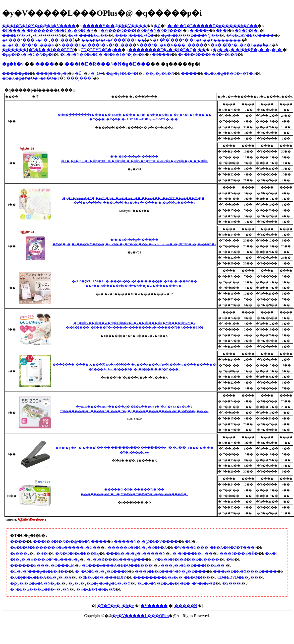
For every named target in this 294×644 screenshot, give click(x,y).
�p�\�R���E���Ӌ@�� (190, 35)
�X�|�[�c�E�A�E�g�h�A (241, 45)
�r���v (199, 31)
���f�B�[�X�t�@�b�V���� (39, 26)
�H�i (222, 31)
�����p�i (15, 73)
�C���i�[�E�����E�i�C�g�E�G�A (48, 31)
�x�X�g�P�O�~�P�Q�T (31, 78)
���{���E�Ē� (135, 35)
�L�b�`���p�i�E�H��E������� (197, 40)
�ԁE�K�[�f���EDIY (102, 577)
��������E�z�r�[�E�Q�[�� (167, 50)
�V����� (154, 606)
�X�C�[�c (247, 31)
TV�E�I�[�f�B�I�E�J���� (186, 559)
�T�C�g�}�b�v (116, 606)
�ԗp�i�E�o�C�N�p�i (28, 54)
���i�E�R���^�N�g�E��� (97, 45)
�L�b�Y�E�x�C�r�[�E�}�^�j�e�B (103, 54)
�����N (186, 606)
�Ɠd (230, 559)
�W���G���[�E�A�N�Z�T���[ (142, 31)
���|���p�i (52, 73)
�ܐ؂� (96, 73)
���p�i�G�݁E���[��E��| (114, 40)
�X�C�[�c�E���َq (77, 553)
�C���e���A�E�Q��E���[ (38, 40)
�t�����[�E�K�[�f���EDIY (38, 50)
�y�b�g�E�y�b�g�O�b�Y (99, 583)
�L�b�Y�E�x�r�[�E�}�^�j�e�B (176, 583)
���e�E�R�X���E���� (172, 45)
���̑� (189, 73)
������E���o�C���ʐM (42, 565)
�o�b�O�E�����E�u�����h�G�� (213, 26)
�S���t (161, 54)
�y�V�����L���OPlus (140, 616)
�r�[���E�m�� (88, 35)
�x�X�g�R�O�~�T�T (230, 73)
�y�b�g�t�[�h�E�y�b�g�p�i (248, 50)
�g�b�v (13, 64)
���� (45, 64)
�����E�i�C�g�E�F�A (137, 547)
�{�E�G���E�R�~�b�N (208, 54)
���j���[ (80, 78)
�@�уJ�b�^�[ (122, 73)
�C (157, 26)
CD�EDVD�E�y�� (101, 50)
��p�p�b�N (160, 73)
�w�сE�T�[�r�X (96, 589)
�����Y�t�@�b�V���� (115, 26)
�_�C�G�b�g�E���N (28, 45)
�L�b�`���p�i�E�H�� (39, 571)
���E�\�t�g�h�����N (32, 35)
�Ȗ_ (79, 73)
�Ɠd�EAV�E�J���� (250, 35)
